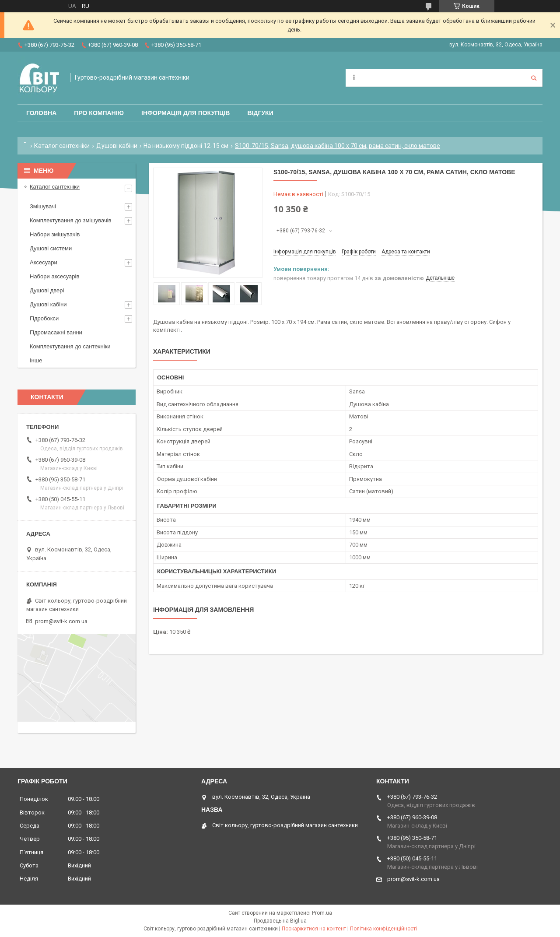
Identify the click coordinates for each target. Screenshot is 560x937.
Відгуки (260, 113)
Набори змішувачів (55, 234)
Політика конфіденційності (383, 929)
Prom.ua (322, 913)
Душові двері (47, 290)
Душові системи (51, 248)
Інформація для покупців (185, 113)
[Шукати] (534, 78)
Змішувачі (43, 206)
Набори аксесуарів (54, 276)
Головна (41, 113)
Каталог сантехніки (62, 146)
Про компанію (99, 113)
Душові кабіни (117, 146)
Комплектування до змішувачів (70, 220)
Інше (36, 360)
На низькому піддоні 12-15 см (186, 146)
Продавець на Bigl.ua (280, 921)
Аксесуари (44, 262)
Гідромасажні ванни (56, 332)
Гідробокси (44, 318)
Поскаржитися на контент (314, 929)
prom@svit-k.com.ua (61, 621)
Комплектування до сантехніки (70, 346)
